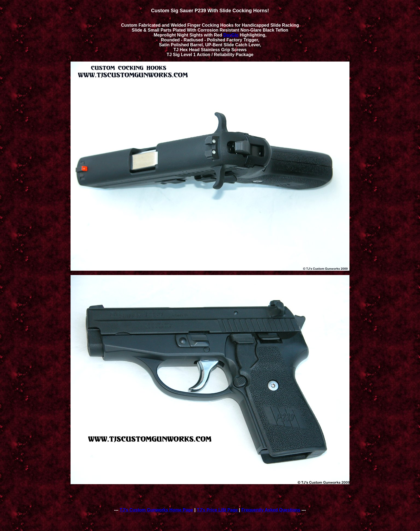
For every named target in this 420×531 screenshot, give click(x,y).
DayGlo (231, 35)
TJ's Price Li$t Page (218, 510)
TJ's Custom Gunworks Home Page (156, 510)
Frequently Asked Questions (271, 510)
